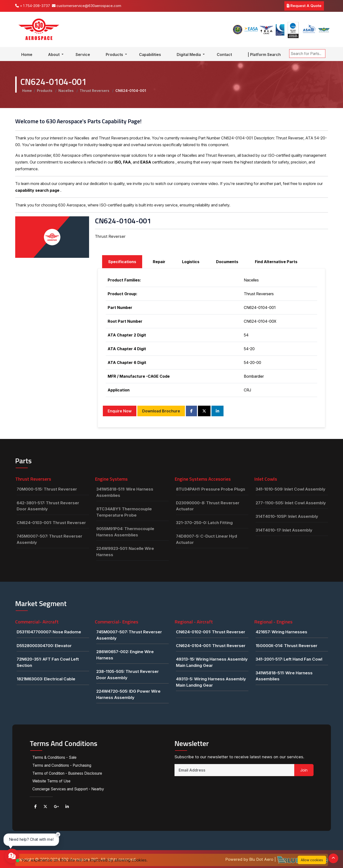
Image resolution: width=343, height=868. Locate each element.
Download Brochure (161, 411)
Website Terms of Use (52, 780)
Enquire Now (120, 411)
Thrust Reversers (95, 91)
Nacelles (66, 91)
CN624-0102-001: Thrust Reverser (211, 632)
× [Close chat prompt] (58, 834)
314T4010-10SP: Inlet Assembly (287, 516)
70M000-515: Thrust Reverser (47, 489)
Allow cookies (312, 860)
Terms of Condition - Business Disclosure (68, 773)
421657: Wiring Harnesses (281, 632)
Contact (224, 55)
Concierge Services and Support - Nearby (69, 788)
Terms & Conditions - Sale (55, 757)
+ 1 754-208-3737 (33, 6)
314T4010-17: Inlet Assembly (284, 530)
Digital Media (189, 55)
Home (27, 55)
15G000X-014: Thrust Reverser (287, 646)
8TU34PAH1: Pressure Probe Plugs (211, 489)
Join (304, 770)
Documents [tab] (227, 262)
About (54, 55)
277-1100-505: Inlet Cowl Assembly (291, 503)
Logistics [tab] (191, 262)
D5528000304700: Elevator (44, 646)
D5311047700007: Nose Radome (49, 632)
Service (83, 55)
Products (115, 55)
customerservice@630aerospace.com (87, 6)
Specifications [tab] (122, 262)
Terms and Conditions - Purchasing (63, 765)
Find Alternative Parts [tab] (276, 262)
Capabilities (150, 55)
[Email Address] (234, 770)
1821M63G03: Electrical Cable (46, 679)
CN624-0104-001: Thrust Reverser (211, 646)
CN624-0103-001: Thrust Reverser (51, 523)
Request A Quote (304, 6)
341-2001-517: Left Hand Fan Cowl (289, 659)
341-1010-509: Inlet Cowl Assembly (290, 489)
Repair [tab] (159, 262)
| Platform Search (264, 55)
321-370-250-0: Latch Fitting (204, 523)
